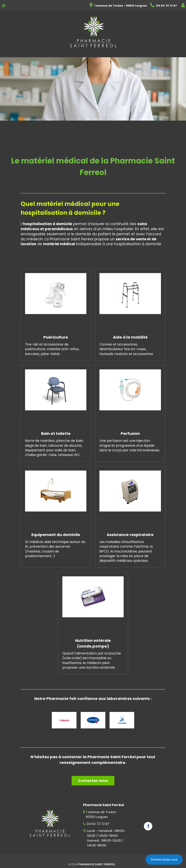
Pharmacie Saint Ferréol (97, 864)
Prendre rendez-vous (164, 860)
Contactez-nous (93, 781)
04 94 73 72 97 (98, 824)
